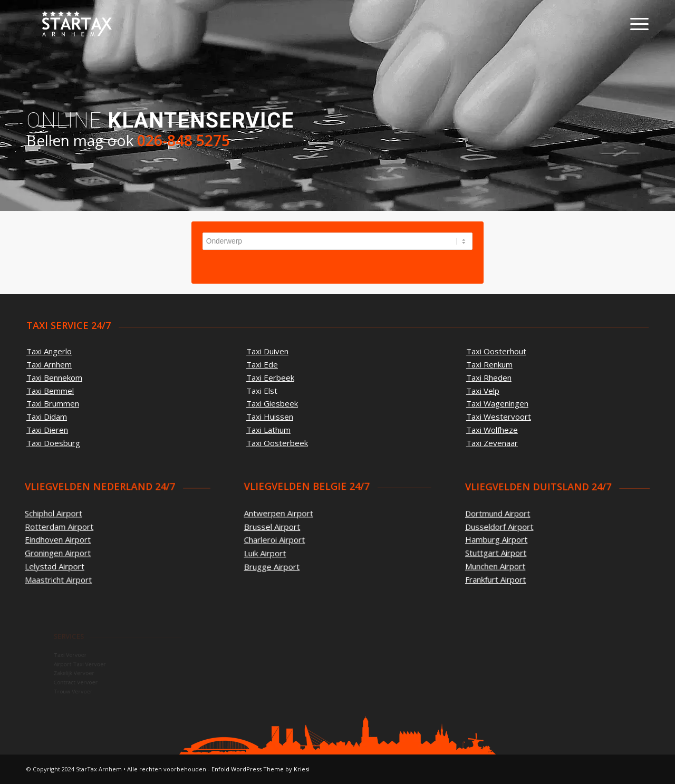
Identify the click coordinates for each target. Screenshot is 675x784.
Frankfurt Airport (515, 566)
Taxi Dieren (47, 430)
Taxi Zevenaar (491, 443)
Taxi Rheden (488, 377)
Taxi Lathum (268, 430)
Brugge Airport (277, 564)
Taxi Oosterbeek (277, 443)
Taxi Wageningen (496, 403)
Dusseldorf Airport (517, 530)
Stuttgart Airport (515, 548)
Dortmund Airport (516, 520)
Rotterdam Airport (60, 526)
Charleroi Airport (279, 539)
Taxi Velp (481, 390)
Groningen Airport (59, 553)
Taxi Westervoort (498, 417)
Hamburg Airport (515, 539)
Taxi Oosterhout (495, 351)
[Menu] (636, 24)
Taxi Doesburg (53, 443)
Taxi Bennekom (54, 378)
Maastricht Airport (59, 579)
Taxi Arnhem (49, 364)
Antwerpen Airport (283, 514)
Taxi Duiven (267, 351)
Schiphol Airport (54, 513)
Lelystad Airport (55, 566)
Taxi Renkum (488, 364)
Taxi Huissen (270, 417)
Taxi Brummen (53, 403)
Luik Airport (271, 551)
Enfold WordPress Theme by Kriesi (261, 769)
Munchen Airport (514, 557)
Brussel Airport (277, 526)
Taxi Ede (262, 364)
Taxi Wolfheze (491, 430)
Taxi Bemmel (50, 391)
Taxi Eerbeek (270, 378)
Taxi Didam (47, 417)
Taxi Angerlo (49, 351)
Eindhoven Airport (59, 539)
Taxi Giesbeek (272, 403)
